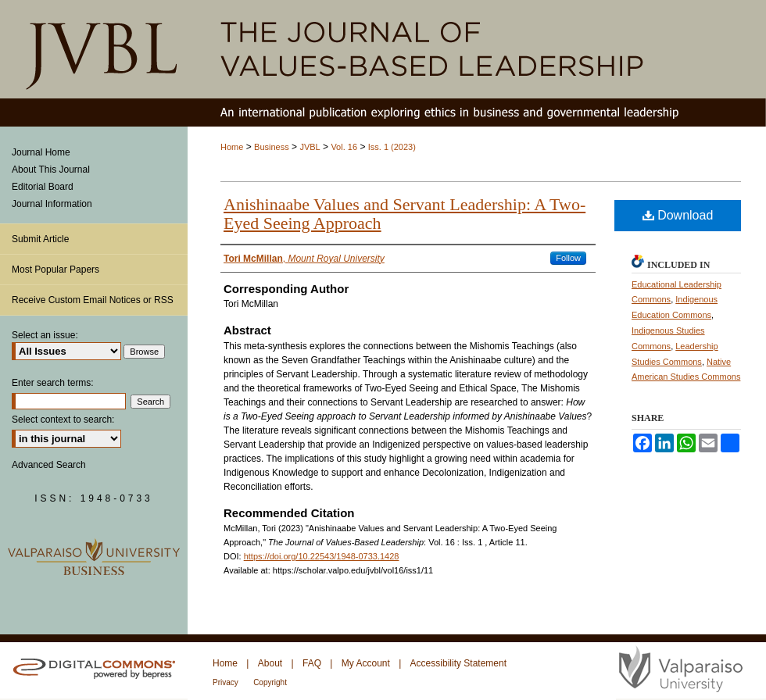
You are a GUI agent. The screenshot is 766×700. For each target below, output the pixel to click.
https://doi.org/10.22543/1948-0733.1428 (322, 556)
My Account (366, 663)
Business (272, 147)
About (270, 663)
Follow (568, 258)
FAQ (312, 663)
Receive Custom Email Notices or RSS (93, 300)
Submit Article (40, 239)
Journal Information (52, 204)
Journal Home (41, 152)
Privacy (226, 682)
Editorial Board (43, 187)
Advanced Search (49, 465)
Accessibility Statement (458, 663)
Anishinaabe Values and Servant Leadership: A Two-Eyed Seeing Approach (404, 214)
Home (232, 147)
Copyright (270, 682)
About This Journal (51, 170)
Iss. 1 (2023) (392, 147)
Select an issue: (45, 335)
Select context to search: (63, 420)
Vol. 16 (344, 147)
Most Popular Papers (55, 270)
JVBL (310, 147)
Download (678, 215)
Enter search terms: (53, 383)
